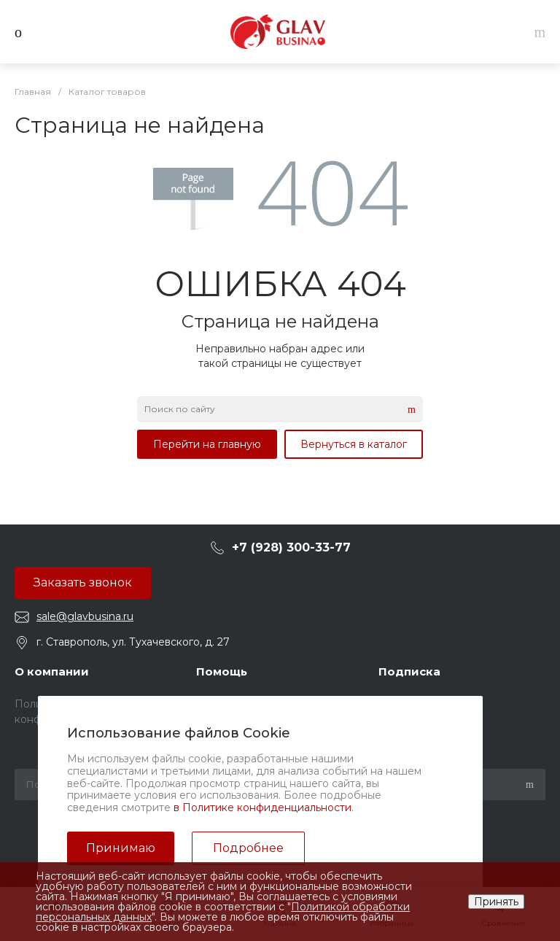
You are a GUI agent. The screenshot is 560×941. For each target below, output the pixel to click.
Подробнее (248, 848)
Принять (496, 902)
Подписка (409, 671)
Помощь (222, 671)
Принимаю (121, 848)
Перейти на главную (207, 444)
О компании (52, 671)
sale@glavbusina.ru (85, 616)
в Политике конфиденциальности (262, 808)
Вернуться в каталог (354, 444)
